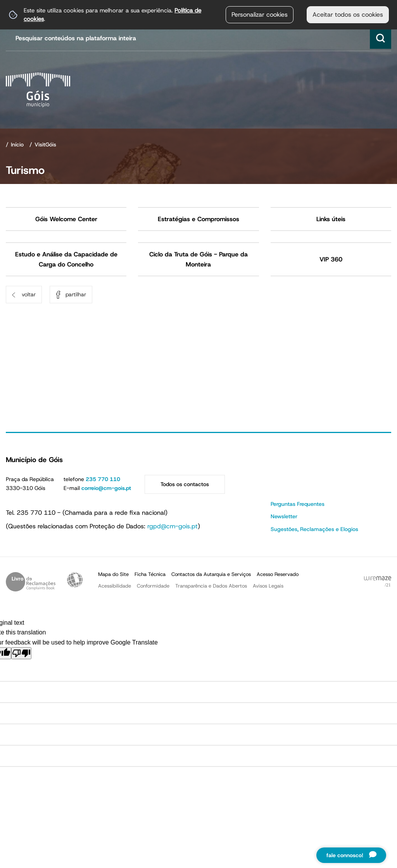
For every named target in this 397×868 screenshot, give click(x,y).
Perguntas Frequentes (298, 504)
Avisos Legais (268, 586)
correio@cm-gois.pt (106, 488)
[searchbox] (199, 38)
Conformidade (153, 586)
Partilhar (76, 294)
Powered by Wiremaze (378, 582)
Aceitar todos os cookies (348, 15)
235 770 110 (103, 479)
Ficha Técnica (150, 574)
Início (17, 144)
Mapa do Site (113, 574)
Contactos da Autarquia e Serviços (211, 574)
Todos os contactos (185, 484)
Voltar (29, 294)
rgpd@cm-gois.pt (173, 526)
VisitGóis (45, 144)
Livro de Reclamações (31, 582)
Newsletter (284, 516)
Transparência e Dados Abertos (211, 586)
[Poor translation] (21, 653)
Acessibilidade (75, 580)
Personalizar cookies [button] (260, 15)
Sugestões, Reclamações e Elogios (314, 529)
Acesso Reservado (278, 574)
